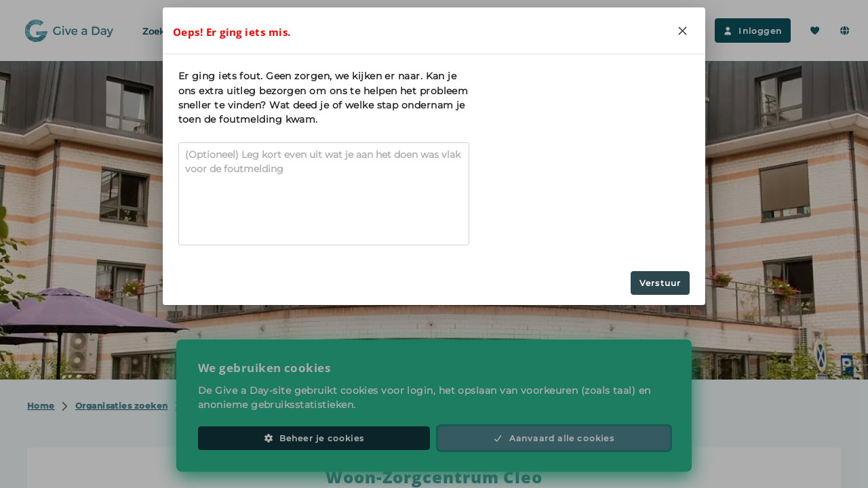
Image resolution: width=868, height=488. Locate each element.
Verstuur (660, 283)
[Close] (682, 30)
